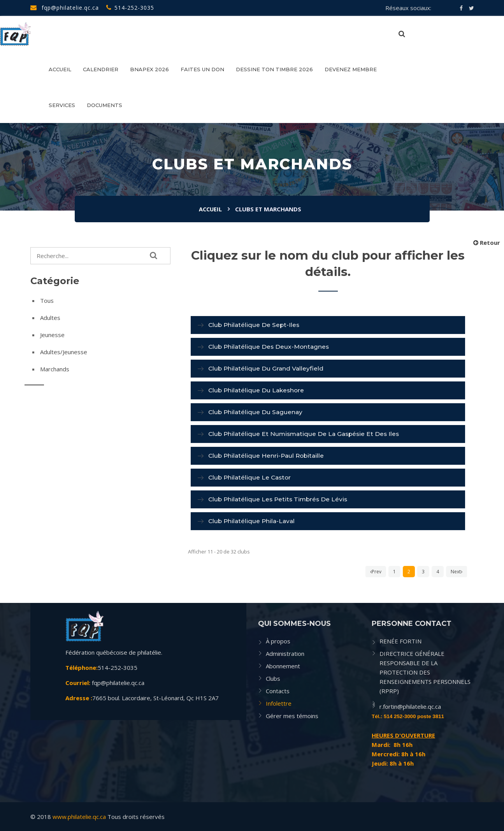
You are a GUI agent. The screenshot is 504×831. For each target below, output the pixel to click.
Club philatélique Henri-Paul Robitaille (268, 456)
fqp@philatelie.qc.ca (65, 8)
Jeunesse (52, 335)
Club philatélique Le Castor (251, 477)
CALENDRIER (101, 69)
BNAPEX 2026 (149, 69)
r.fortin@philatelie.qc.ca (410, 706)
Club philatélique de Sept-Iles (255, 325)
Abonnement (283, 666)
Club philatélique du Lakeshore (258, 390)
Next (457, 572)
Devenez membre (351, 69)
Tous (47, 300)
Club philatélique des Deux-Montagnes (270, 347)
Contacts (278, 691)
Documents (104, 105)
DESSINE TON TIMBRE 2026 (274, 69)
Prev (376, 572)
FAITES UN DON (202, 69)
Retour (487, 242)
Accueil (60, 69)
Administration (285, 654)
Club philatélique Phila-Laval (253, 521)
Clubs (273, 678)
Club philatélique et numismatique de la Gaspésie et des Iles (306, 434)
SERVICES (62, 105)
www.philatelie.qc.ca (79, 817)
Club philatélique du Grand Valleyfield (267, 368)
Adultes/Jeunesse (64, 352)
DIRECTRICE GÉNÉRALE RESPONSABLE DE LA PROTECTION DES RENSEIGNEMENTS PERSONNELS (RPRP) (425, 672)
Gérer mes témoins (292, 716)
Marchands (55, 369)
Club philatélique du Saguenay (256, 412)
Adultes (50, 318)
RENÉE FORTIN (400, 641)
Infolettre (279, 703)
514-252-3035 (130, 8)
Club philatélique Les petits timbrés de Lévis (280, 499)
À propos (278, 641)
